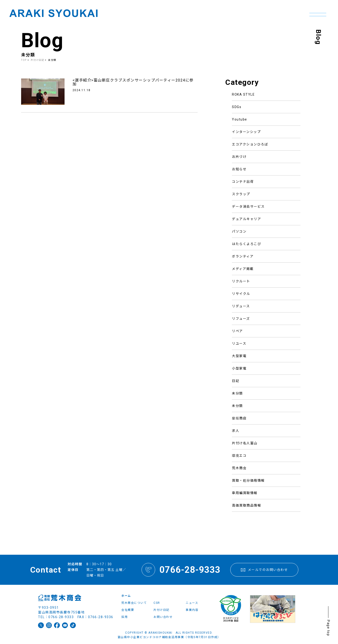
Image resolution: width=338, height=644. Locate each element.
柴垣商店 (239, 418)
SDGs (237, 107)
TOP (24, 60)
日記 (236, 381)
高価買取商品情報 (246, 505)
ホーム (126, 596)
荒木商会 (239, 468)
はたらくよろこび (246, 244)
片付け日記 (38, 60)
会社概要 (128, 610)
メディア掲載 (243, 269)
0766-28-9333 (181, 570)
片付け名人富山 (245, 443)
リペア (237, 331)
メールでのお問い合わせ (264, 570)
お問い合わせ (163, 617)
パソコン (239, 231)
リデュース (241, 306)
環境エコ (239, 456)
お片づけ (239, 157)
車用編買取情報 (245, 493)
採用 (125, 617)
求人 (236, 431)
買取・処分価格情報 (248, 480)
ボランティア (243, 256)
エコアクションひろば (250, 144)
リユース (239, 343)
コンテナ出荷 (243, 182)
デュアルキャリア (246, 219)
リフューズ (241, 319)
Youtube (240, 119)
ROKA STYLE (243, 94)
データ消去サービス (248, 207)
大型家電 (239, 356)
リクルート (241, 281)
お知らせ (239, 169)
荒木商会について (134, 603)
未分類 (237, 393)
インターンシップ (246, 132)
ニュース (192, 603)
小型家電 (239, 368)
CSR (157, 603)
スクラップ (241, 194)
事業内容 (192, 610)
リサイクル (241, 294)
